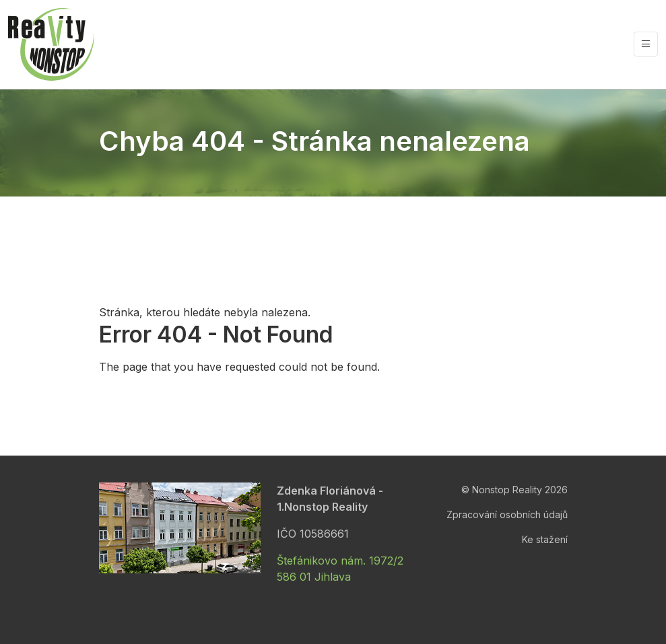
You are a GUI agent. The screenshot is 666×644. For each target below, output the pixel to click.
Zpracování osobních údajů (507, 514)
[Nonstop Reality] (51, 44)
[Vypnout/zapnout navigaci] (646, 44)
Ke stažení (545, 539)
